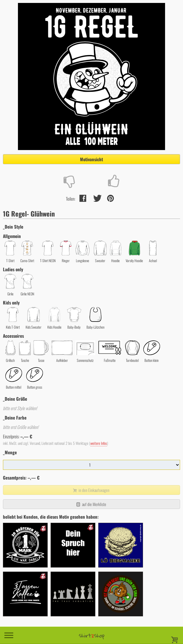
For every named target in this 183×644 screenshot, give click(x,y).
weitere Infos (99, 443)
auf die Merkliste (91, 504)
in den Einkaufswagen (91, 490)
